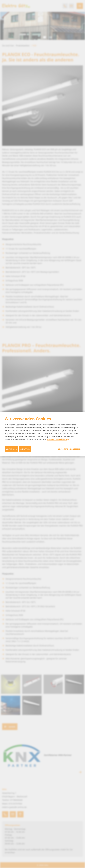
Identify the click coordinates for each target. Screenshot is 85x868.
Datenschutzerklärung (58, 439)
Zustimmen (11, 449)
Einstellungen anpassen (69, 449)
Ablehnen (25, 449)
